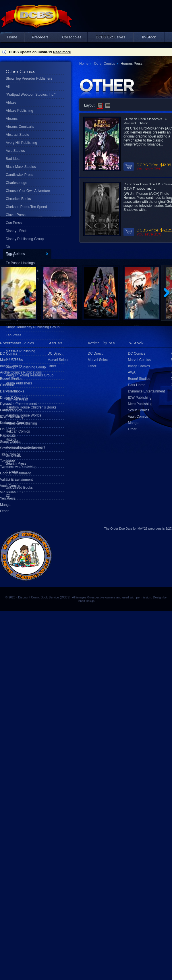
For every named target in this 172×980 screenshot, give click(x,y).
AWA (132, 372)
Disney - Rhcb (17, 231)
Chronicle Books (18, 199)
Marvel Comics (139, 360)
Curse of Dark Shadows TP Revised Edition (145, 121)
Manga (5, 505)
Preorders (40, 37)
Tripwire (12, 472)
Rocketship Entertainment (25, 447)
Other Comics (104, 64)
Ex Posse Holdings (20, 263)
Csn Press (14, 223)
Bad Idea (13, 159)
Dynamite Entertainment (146, 391)
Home (12, 37)
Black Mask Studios (21, 167)
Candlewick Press (19, 175)
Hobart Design (86, 601)
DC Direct (95, 353)
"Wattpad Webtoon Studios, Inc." (31, 95)
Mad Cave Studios (20, 343)
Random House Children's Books (31, 407)
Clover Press (16, 215)
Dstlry (10, 255)
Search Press (16, 464)
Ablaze (11, 103)
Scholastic (14, 455)
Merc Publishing (140, 404)
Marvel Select (98, 360)
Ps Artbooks (15, 391)
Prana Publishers (19, 383)
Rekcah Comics (18, 431)
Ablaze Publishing (19, 111)
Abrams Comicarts (20, 127)
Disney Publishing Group (25, 239)
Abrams (12, 119)
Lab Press (13, 335)
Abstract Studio (17, 135)
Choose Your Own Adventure (28, 191)
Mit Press (13, 359)
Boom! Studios (139, 379)
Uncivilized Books (19, 488)
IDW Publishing (140, 398)
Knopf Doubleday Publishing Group (33, 327)
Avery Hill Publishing (21, 143)
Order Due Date (121, 529)
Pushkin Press (17, 399)
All (8, 87)
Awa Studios (15, 151)
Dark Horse (137, 385)
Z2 (8, 496)
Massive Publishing (21, 351)
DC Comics (137, 353)
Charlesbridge (17, 183)
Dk (8, 247)
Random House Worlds (24, 415)
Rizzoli (11, 439)
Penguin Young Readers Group (30, 375)
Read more (62, 52)
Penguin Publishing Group (26, 367)
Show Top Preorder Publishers (29, 78)
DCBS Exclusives (110, 37)
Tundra (11, 480)
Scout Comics (138, 410)
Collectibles (72, 37)
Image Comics (139, 366)
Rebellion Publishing (21, 423)
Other (4, 511)
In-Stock (149, 37)
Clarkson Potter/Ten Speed (26, 207)
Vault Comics (138, 417)
